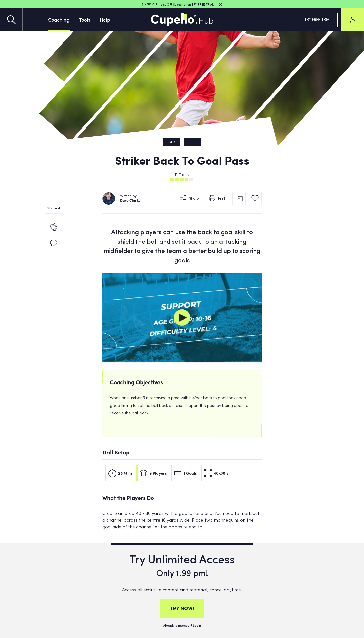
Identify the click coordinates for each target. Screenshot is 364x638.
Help (105, 19)
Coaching (59, 19)
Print (222, 201)
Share (194, 201)
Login (197, 625)
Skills (171, 142)
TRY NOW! (182, 608)
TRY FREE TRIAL (318, 19)
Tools (85, 19)
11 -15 (192, 142)
